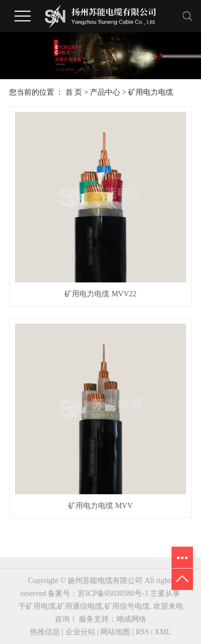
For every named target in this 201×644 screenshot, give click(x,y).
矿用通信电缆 (80, 606)
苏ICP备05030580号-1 (113, 593)
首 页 (74, 92)
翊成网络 (131, 619)
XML (163, 632)
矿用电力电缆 (151, 92)
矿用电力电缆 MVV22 (100, 294)
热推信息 (45, 632)
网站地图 (115, 632)
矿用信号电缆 (127, 606)
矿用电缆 (41, 606)
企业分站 (80, 632)
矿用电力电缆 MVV (100, 506)
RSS (142, 632)
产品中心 (105, 92)
